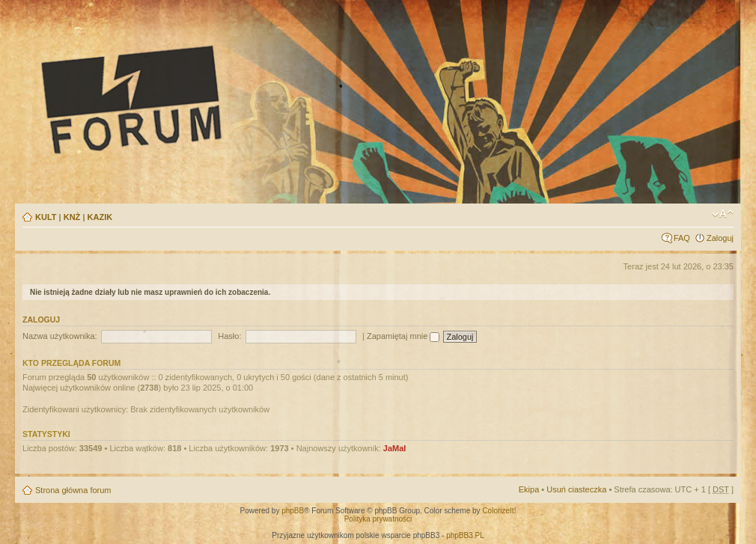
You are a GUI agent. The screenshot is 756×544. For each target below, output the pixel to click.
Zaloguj (720, 238)
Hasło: (229, 336)
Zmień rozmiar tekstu (723, 214)
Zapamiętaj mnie (403, 336)
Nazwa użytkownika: (60, 336)
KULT (46, 217)
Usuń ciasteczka (576, 489)
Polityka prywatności (378, 519)
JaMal (395, 448)
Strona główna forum (73, 490)
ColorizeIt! (499, 511)
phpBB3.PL (465, 535)
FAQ (682, 238)
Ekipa (529, 489)
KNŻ (72, 217)
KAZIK (100, 217)
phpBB (293, 511)
